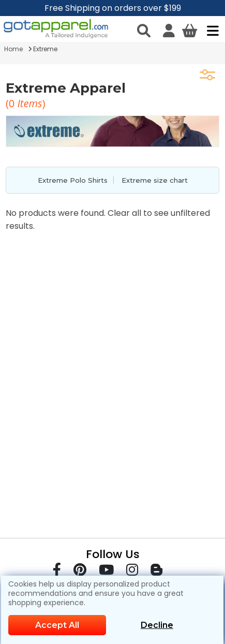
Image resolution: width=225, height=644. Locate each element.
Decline (157, 625)
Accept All (57, 625)
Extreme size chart (155, 180)
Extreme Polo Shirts (73, 180)
